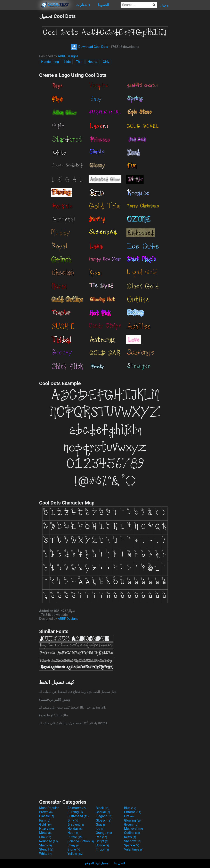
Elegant (104, 816)
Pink (45, 837)
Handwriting (50, 62)
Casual (103, 812)
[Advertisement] (19, 75)
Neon (73, 833)
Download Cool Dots (90, 47)
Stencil (46, 849)
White (45, 854)
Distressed (78, 816)
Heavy (46, 829)
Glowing (133, 820)
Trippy (102, 849)
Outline (132, 833)
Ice (100, 829)
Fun (45, 820)
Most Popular (49, 808)
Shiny (74, 845)
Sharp (46, 845)
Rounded (49, 841)
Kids (67, 62)
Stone (74, 849)
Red (101, 837)
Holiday (75, 829)
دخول (164, 5)
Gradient (76, 825)
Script (102, 841)
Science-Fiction (81, 841)
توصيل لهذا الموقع (97, 863)
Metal (45, 833)
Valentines (134, 849)
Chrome (133, 812)
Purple (75, 837)
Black (103, 808)
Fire (129, 816)
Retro (130, 837)
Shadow (133, 841)
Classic (47, 816)
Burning (75, 812)
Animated (77, 808)
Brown (46, 812)
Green (131, 825)
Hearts (92, 62)
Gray (101, 825)
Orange (104, 833)
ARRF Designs (68, 56)
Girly (106, 62)
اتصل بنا (120, 863)
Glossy (104, 820)
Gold (45, 825)
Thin (79, 62)
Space (102, 845)
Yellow (75, 854)
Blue (130, 808)
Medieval (134, 829)
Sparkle (132, 845)
